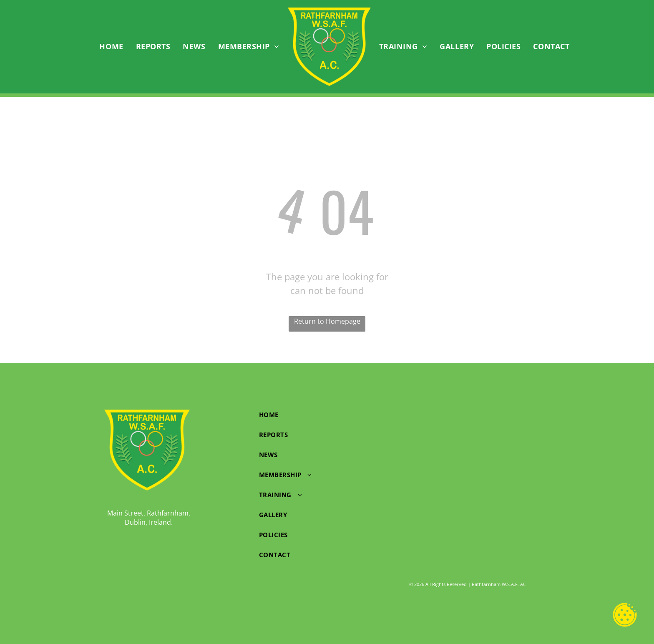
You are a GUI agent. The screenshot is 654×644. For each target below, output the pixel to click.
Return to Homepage (327, 321)
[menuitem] (111, 47)
